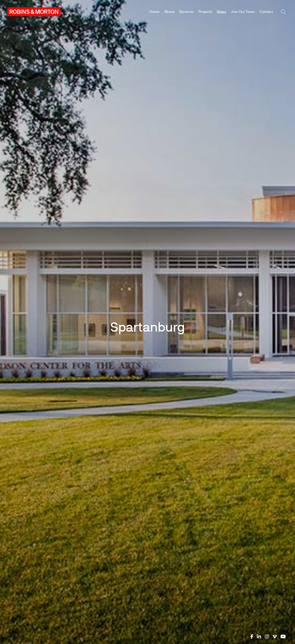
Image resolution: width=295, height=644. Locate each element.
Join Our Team (243, 12)
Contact (266, 12)
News (221, 12)
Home (155, 12)
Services (186, 12)
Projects (205, 12)
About (169, 12)
